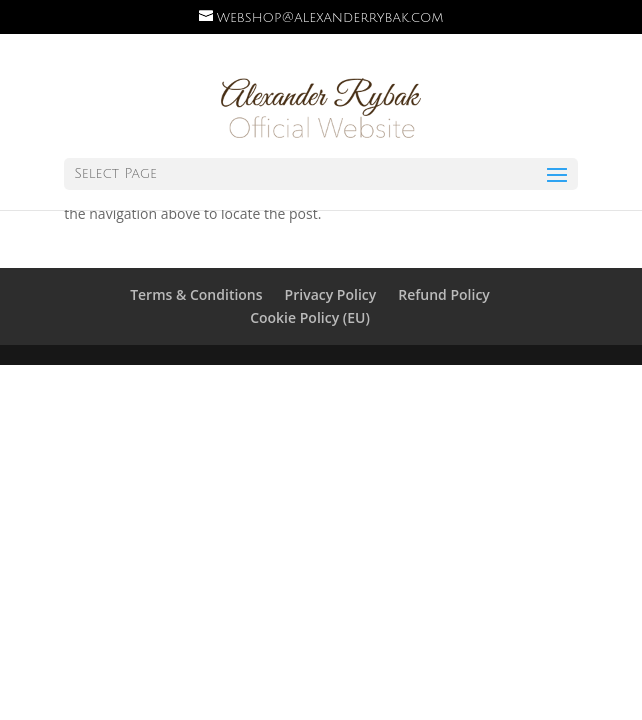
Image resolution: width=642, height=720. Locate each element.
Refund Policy (444, 294)
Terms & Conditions (196, 294)
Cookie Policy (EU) (310, 317)
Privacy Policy (331, 294)
